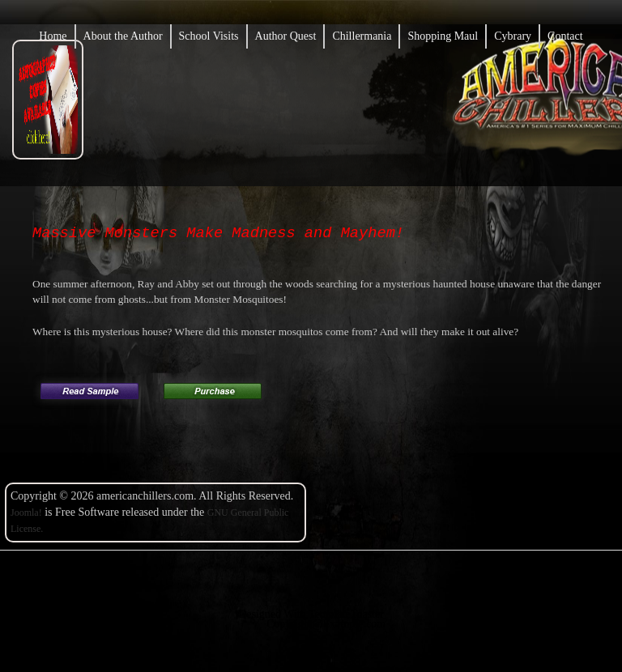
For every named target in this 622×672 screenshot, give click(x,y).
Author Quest (286, 36)
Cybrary (513, 36)
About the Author (123, 36)
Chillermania (362, 36)
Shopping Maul (443, 36)
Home (53, 36)
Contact (565, 36)
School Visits (209, 36)
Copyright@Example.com (326, 624)
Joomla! (26, 513)
